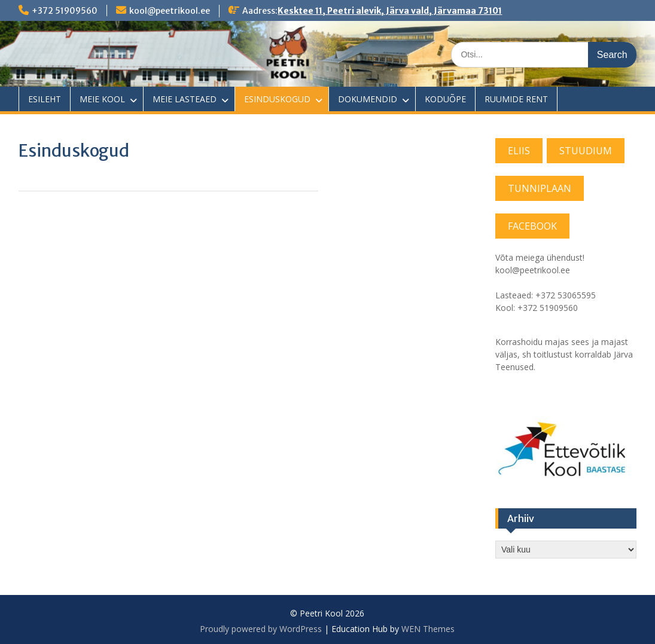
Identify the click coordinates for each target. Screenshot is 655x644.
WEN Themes (428, 629)
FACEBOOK (532, 226)
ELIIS (519, 151)
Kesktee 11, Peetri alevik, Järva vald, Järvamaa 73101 (390, 11)
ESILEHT (45, 99)
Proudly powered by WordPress (261, 629)
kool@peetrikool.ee (170, 11)
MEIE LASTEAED (185, 99)
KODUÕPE (445, 99)
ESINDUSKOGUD (277, 99)
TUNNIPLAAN (540, 188)
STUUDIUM (586, 151)
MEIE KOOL (102, 99)
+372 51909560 (65, 11)
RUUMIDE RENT (516, 99)
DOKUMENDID (368, 99)
